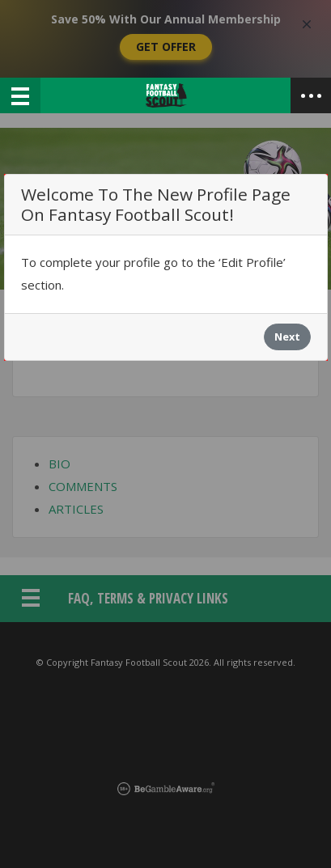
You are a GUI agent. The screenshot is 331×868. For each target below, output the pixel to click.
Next (287, 337)
